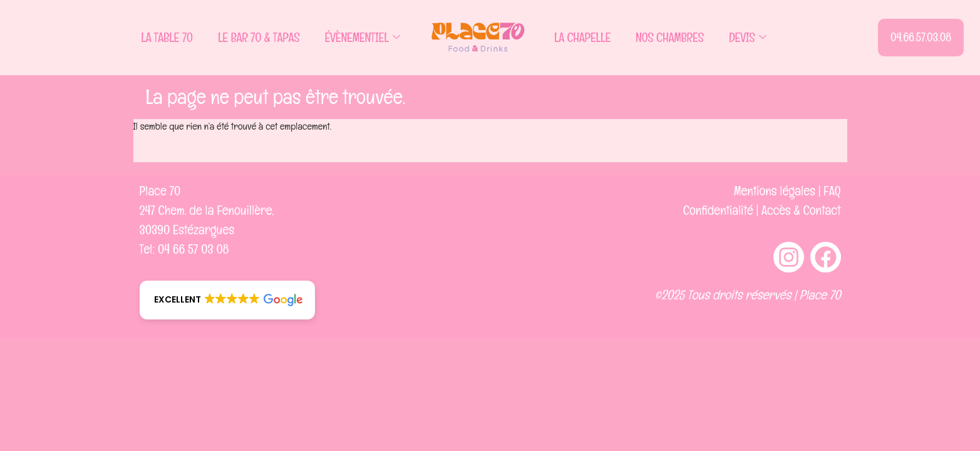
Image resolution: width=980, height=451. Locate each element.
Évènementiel (362, 37)
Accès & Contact (801, 210)
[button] (228, 300)
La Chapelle (582, 37)
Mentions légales (775, 191)
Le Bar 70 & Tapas (259, 37)
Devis (747, 37)
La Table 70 (167, 37)
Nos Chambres (670, 37)
